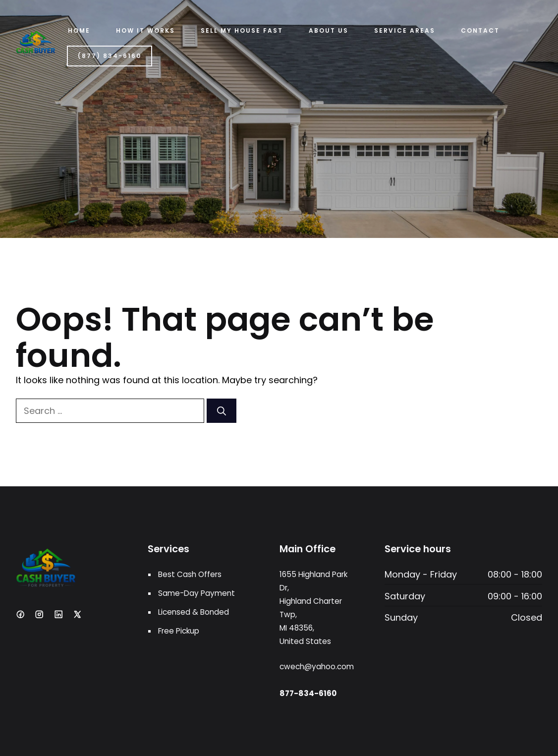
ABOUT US (329, 30)
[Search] (222, 411)
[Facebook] (20, 614)
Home (79, 30)
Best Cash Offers (190, 574)
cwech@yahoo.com (317, 667)
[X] (77, 614)
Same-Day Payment (196, 593)
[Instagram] (39, 614)
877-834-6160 (308, 693)
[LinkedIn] (58, 614)
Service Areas (405, 30)
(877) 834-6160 (110, 56)
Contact (480, 30)
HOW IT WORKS (145, 30)
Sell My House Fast (242, 30)
